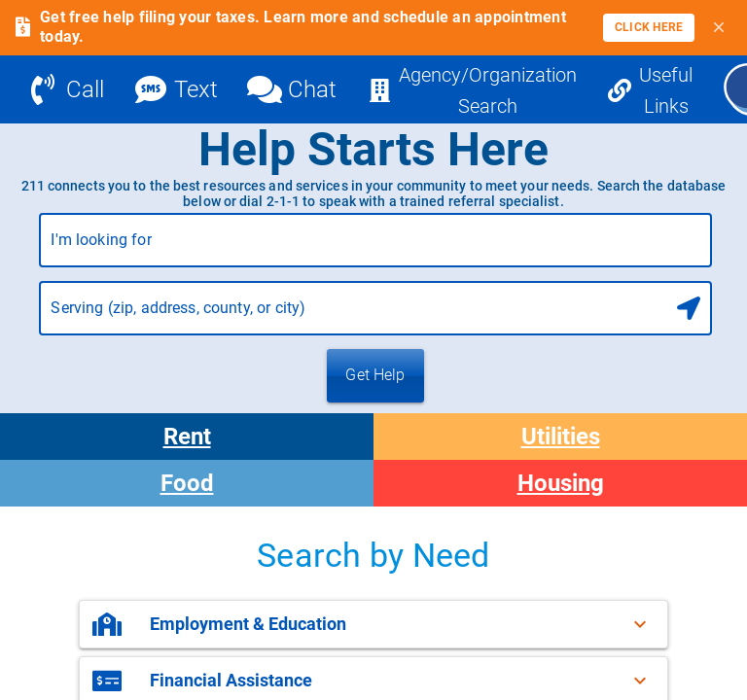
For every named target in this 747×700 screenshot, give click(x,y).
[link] (649, 28)
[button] (373, 624)
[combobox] (375, 248)
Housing (561, 483)
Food (187, 483)
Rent (187, 437)
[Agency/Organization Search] (472, 89)
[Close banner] (719, 27)
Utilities (561, 437)
